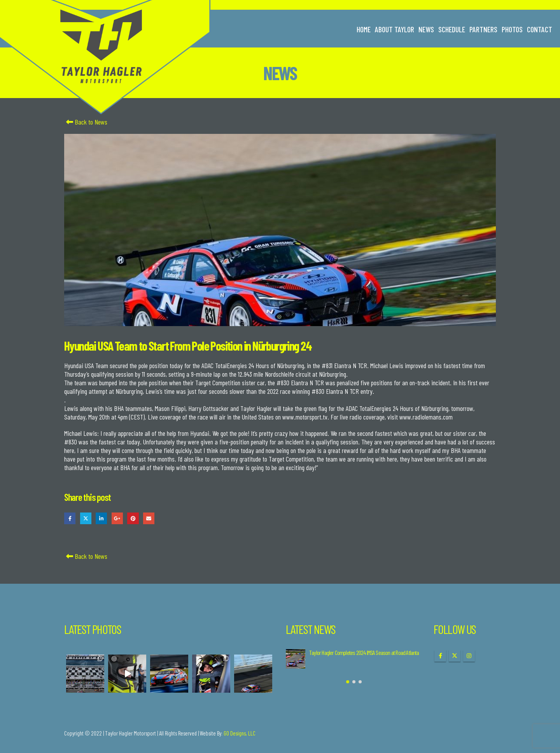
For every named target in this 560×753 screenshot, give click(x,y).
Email (149, 518)
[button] (348, 682)
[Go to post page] (296, 659)
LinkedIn (101, 518)
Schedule (452, 29)
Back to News (86, 122)
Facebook (70, 518)
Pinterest (133, 518)
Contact (540, 29)
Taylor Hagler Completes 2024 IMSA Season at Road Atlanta (364, 652)
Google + (117, 518)
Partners (483, 29)
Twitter (86, 518)
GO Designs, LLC (240, 733)
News (426, 29)
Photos (512, 29)
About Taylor (395, 29)
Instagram (469, 656)
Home (364, 29)
